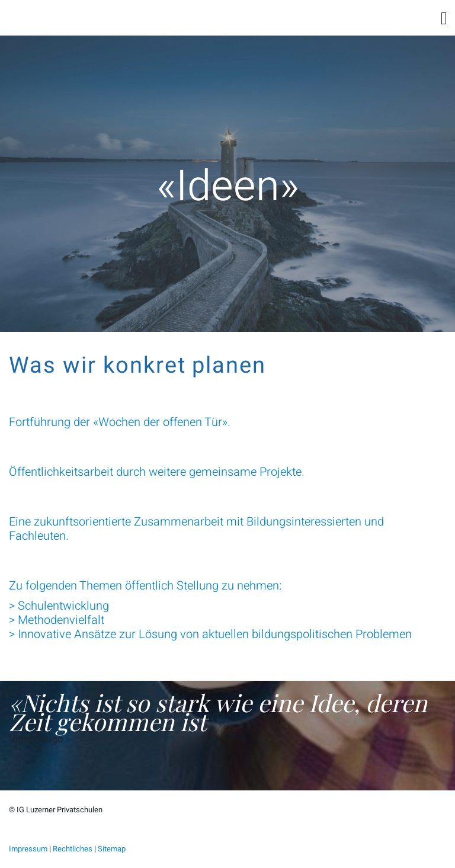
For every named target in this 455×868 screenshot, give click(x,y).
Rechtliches (73, 849)
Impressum (28, 849)
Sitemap (112, 849)
